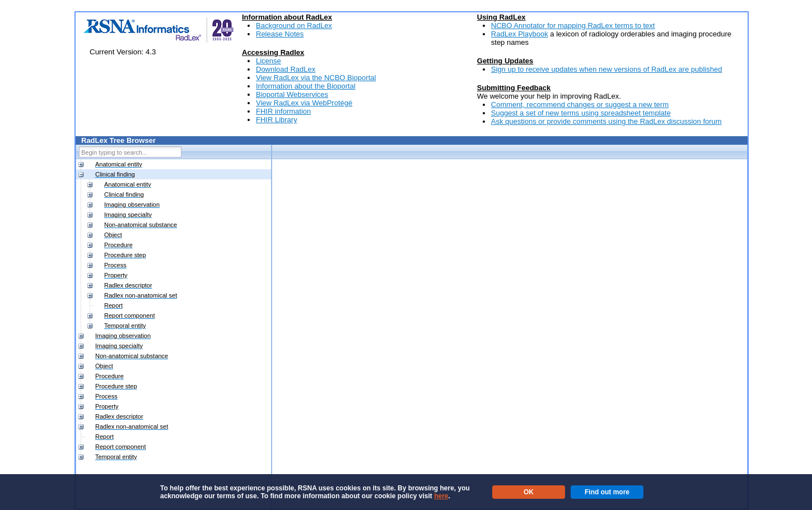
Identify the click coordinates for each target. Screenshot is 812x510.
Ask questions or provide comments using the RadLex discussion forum (606, 121)
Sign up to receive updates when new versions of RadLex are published (607, 69)
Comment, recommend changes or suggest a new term (580, 105)
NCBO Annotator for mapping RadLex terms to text (573, 25)
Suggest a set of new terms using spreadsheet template (581, 113)
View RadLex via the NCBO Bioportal (316, 78)
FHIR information (283, 111)
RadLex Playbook (520, 34)
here (441, 496)
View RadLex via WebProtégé (304, 103)
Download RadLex (286, 69)
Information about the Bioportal (306, 86)
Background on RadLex (294, 25)
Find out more (607, 492)
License (269, 61)
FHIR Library (277, 120)
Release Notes (280, 34)
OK (529, 492)
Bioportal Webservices (292, 94)
